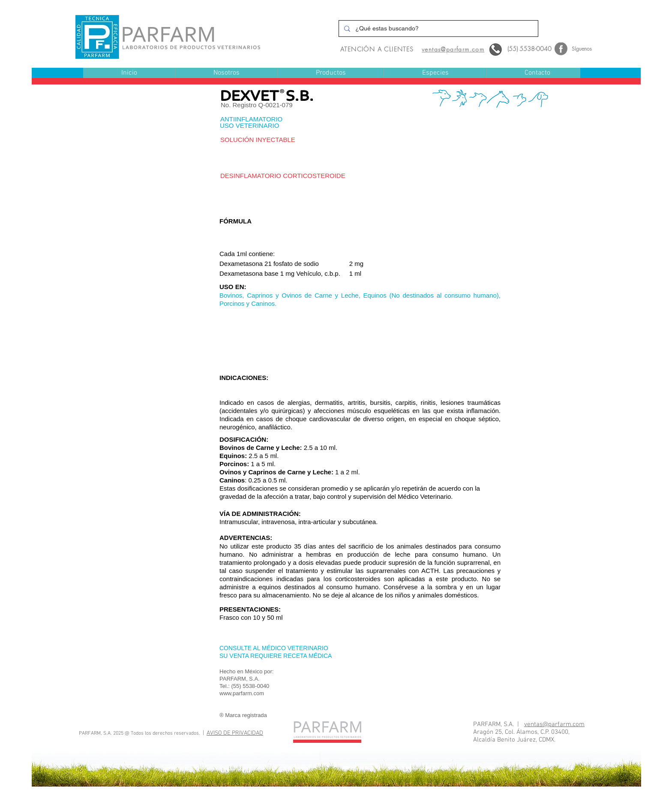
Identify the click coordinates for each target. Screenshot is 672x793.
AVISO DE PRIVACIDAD (235, 733)
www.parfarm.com (242, 693)
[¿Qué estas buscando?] (438, 29)
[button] (330, 73)
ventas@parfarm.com (554, 724)
